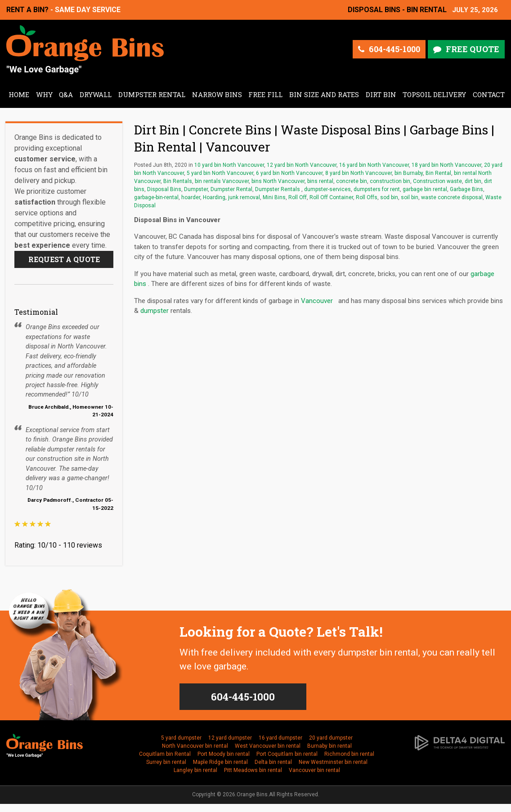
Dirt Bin (381, 94)
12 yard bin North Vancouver (302, 165)
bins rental (320, 181)
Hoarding (214, 197)
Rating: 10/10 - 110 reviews (58, 545)
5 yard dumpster (181, 738)
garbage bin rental (425, 189)
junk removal (244, 197)
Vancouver (318, 301)
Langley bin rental (195, 770)
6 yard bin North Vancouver (289, 173)
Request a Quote (64, 259)
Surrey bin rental (166, 762)
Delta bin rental (273, 762)
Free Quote (473, 49)
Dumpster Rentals (278, 189)
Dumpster (196, 189)
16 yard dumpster (280, 738)
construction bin (390, 181)
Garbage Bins (466, 189)
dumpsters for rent (377, 189)
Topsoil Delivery (434, 94)
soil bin (410, 197)
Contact (489, 94)
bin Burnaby (409, 173)
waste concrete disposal (452, 197)
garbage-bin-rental (156, 197)
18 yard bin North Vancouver (446, 165)
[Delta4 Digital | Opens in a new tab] (460, 741)
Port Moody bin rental (224, 754)
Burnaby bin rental (329, 746)
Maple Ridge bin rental (220, 762)
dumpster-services (327, 189)
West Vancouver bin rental (268, 746)
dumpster (155, 311)
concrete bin (352, 181)
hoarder (191, 197)
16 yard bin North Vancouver (374, 165)
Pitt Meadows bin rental (253, 770)
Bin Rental (438, 173)
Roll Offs (367, 197)
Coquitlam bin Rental (165, 754)
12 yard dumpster (230, 738)
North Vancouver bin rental (195, 746)
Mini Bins (274, 197)
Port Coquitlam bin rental (287, 754)
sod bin (389, 197)
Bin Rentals (178, 181)
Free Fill (265, 94)
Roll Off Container (331, 197)
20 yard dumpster (331, 738)
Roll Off (298, 197)
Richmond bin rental (349, 754)
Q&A (66, 94)
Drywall (96, 94)
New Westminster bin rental (333, 762)
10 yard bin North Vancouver (229, 165)
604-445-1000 (394, 49)
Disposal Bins (164, 189)
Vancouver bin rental (314, 770)
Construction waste (437, 181)
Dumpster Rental (152, 94)
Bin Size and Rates (324, 94)
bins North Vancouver (278, 181)
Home (19, 94)
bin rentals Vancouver (222, 181)
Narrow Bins (217, 94)
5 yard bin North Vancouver (220, 173)
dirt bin (473, 181)
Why (44, 94)
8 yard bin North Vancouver (359, 173)
